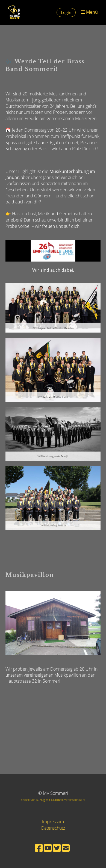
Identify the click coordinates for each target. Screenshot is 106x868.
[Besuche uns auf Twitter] (57, 848)
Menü (89, 12)
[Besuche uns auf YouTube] (48, 848)
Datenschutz (53, 828)
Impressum (53, 822)
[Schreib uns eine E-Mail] (66, 848)
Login (66, 12)
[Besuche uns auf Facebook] (39, 848)
